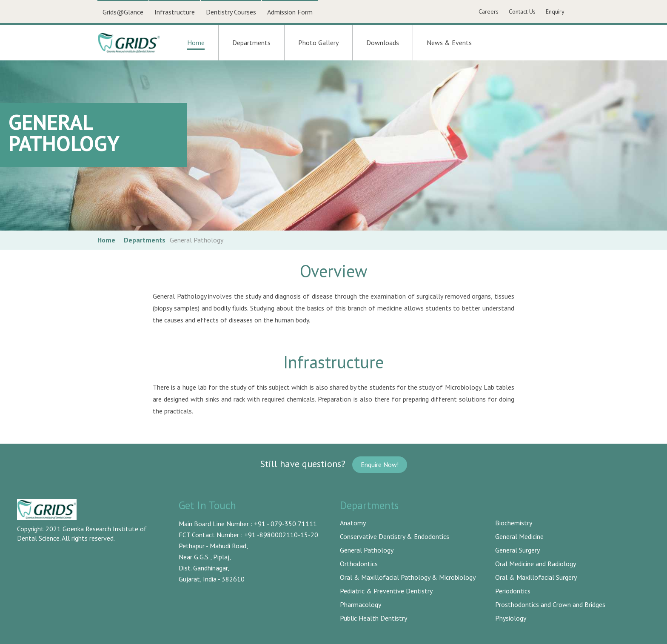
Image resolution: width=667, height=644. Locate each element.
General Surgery (517, 550)
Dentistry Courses (231, 12)
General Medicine (519, 536)
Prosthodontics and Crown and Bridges (550, 604)
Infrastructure (175, 12)
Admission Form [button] (290, 12)
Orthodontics (359, 564)
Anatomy (353, 523)
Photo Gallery (318, 43)
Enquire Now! (380, 464)
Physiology (511, 618)
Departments (145, 240)
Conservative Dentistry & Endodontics (395, 536)
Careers (489, 12)
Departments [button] (251, 43)
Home (196, 44)
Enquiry (555, 12)
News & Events (449, 43)
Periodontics (513, 591)
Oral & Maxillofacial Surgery (536, 577)
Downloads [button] (383, 43)
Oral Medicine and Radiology (536, 564)
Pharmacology (361, 604)
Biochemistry (514, 523)
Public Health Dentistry (373, 618)
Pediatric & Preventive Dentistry (386, 591)
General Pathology (367, 550)
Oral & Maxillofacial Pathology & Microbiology (408, 577)
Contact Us (522, 12)
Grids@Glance (123, 12)
